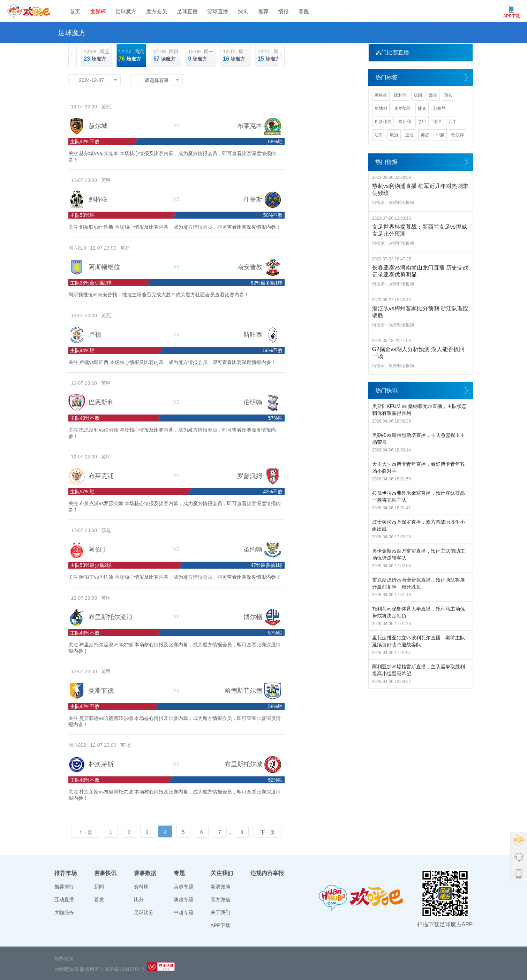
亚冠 (409, 135)
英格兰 (381, 95)
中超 (440, 135)
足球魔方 (126, 11)
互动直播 (64, 899)
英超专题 (183, 887)
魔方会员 (157, 11)
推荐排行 (64, 887)
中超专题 (183, 912)
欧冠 (394, 135)
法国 (418, 95)
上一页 (85, 832)
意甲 (422, 122)
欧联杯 (458, 135)
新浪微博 (220, 887)
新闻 (99, 887)
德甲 (437, 122)
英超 (425, 135)
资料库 (141, 887)
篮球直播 (218, 11)
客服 (304, 11)
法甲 (379, 135)
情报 (284, 11)
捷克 (422, 108)
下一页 (268, 832)
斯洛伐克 (383, 122)
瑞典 (449, 95)
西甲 (453, 122)
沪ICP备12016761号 (123, 969)
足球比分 (144, 912)
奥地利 (381, 108)
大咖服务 (64, 912)
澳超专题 (183, 899)
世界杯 (98, 11)
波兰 (433, 95)
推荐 (263, 11)
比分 (139, 899)
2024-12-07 (91, 80)
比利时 (400, 95)
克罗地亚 (402, 108)
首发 (99, 899)
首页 (75, 11)
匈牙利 (405, 122)
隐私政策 (64, 958)
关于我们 (220, 912)
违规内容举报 (267, 873)
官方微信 (220, 899)
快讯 (243, 11)
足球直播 (187, 11)
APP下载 (220, 925)
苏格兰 (439, 108)
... (231, 832)
